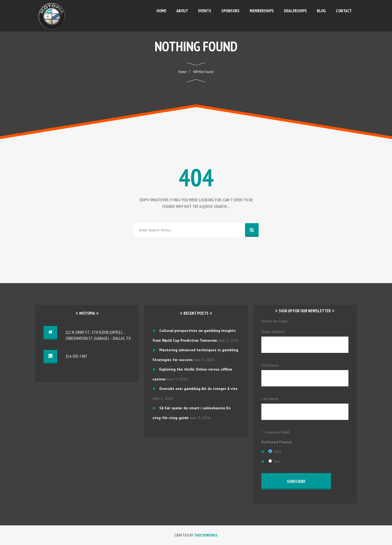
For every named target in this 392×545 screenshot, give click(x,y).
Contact (344, 11)
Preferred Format (277, 442)
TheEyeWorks (206, 535)
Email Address (274, 332)
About (182, 11)
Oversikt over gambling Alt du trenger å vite (198, 389)
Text (277, 461)
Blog (321, 11)
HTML (278, 452)
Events (205, 11)
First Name (270, 365)
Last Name (270, 399)
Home (161, 11)
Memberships (262, 11)
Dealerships (295, 11)
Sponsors (230, 11)
